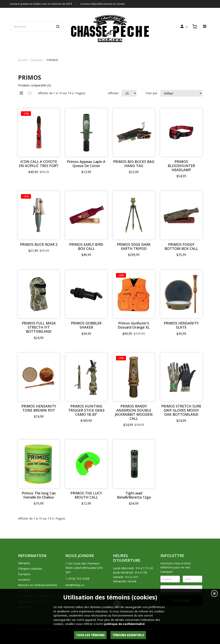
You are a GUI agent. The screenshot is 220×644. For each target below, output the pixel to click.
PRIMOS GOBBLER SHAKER (86, 325)
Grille (21, 93)
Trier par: (152, 93)
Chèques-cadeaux (30, 568)
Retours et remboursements (38, 585)
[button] (214, 594)
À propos (24, 574)
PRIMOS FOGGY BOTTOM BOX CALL (181, 247)
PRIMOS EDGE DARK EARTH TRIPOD (134, 247)
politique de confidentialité (124, 624)
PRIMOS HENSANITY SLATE (181, 325)
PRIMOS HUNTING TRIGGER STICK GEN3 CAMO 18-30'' (86, 410)
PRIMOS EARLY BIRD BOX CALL (86, 247)
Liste (30, 93)
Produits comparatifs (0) (34, 85)
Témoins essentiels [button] (128, 635)
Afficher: (114, 93)
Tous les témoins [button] (90, 635)
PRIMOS (53, 60)
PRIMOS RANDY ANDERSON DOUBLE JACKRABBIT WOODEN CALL (134, 412)
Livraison (24, 579)
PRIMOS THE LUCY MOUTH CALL (86, 495)
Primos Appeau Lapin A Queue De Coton (86, 164)
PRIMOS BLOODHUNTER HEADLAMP (181, 166)
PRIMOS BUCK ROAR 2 (39, 244)
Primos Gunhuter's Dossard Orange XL (134, 325)
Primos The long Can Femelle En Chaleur (39, 495)
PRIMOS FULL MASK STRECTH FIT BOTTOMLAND (39, 327)
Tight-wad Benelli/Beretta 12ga (134, 495)
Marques (37, 60)
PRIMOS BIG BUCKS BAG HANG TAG (134, 164)
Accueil (23, 60)
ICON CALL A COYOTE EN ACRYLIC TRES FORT (39, 164)
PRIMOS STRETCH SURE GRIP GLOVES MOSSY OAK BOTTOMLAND (181, 410)
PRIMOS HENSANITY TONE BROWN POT (39, 408)
